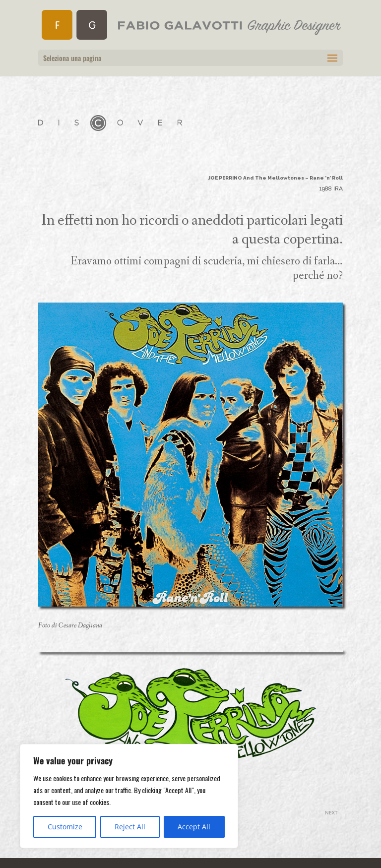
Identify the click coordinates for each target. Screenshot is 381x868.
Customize (65, 827)
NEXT (331, 812)
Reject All (130, 827)
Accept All (194, 827)
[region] (129, 796)
